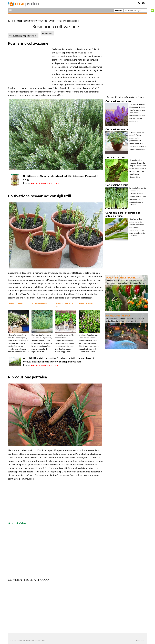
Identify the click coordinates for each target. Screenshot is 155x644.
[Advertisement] (38, 18)
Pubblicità (140, 640)
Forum (119, 11)
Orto (51, 21)
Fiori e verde (41, 21)
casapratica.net (25, 21)
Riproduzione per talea (27, 377)
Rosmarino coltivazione (28, 43)
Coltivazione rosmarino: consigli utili (40, 196)
